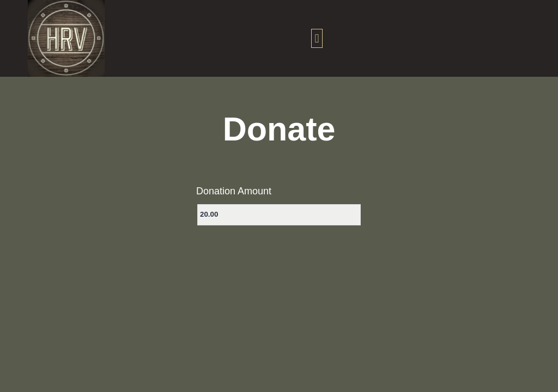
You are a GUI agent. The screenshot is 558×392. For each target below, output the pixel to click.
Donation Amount (234, 191)
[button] (317, 38)
